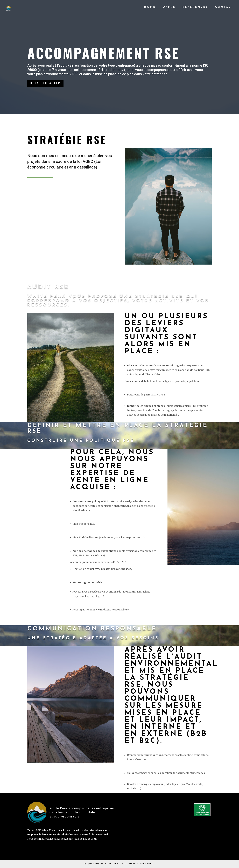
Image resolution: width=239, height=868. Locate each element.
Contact (224, 7)
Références (195, 7)
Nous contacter (46, 84)
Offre (169, 7)
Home (150, 7)
